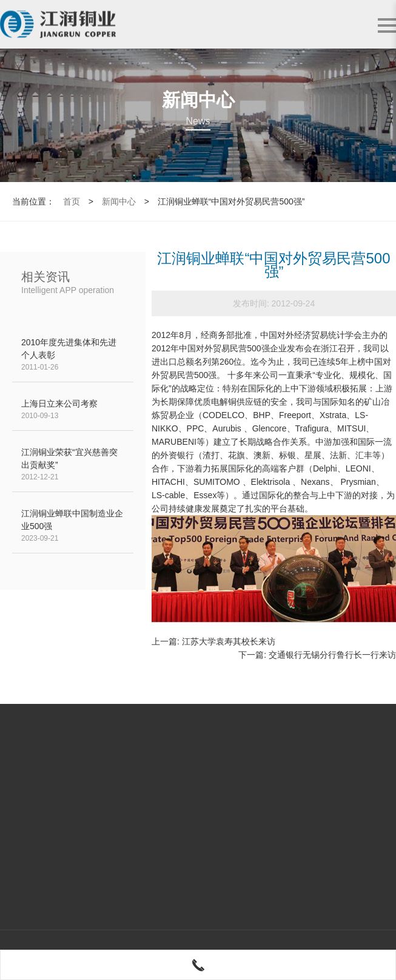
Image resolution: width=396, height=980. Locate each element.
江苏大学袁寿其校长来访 (229, 641)
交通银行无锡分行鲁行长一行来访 (332, 655)
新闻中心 (119, 201)
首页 (72, 201)
